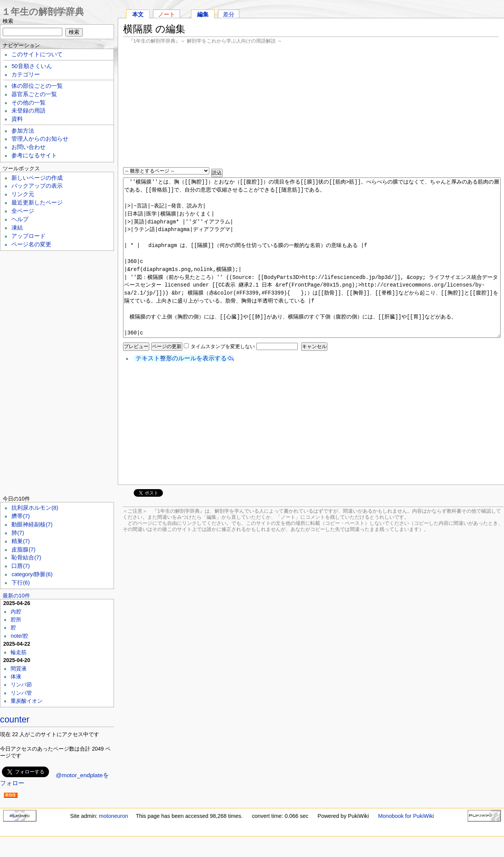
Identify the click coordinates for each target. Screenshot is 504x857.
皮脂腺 (23, 550)
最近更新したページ (37, 203)
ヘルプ (20, 219)
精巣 (21, 541)
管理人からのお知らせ (40, 139)
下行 (21, 583)
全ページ (23, 211)
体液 (16, 676)
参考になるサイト (34, 155)
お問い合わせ (28, 147)
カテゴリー (26, 74)
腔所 (16, 619)
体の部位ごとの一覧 (37, 86)
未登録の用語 (28, 111)
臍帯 (21, 516)
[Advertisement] (311, 106)
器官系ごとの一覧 (34, 94)
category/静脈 (32, 574)
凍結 (17, 228)
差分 (229, 14)
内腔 (16, 611)
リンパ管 (21, 693)
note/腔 (19, 636)
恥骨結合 (26, 558)
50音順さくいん (32, 66)
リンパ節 (21, 684)
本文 (138, 14)
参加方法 (23, 131)
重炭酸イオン (27, 701)
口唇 (21, 566)
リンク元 (23, 194)
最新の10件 (16, 596)
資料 (17, 119)
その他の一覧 (28, 103)
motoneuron (113, 816)
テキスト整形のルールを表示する (181, 358)
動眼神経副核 (32, 524)
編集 (203, 14)
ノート (167, 14)
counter (15, 719)
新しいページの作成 (37, 178)
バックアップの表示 (37, 186)
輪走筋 (19, 652)
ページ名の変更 (31, 244)
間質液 (19, 668)
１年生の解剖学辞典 (43, 12)
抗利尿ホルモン (35, 508)
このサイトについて (37, 54)
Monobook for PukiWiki (406, 816)
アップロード (28, 236)
